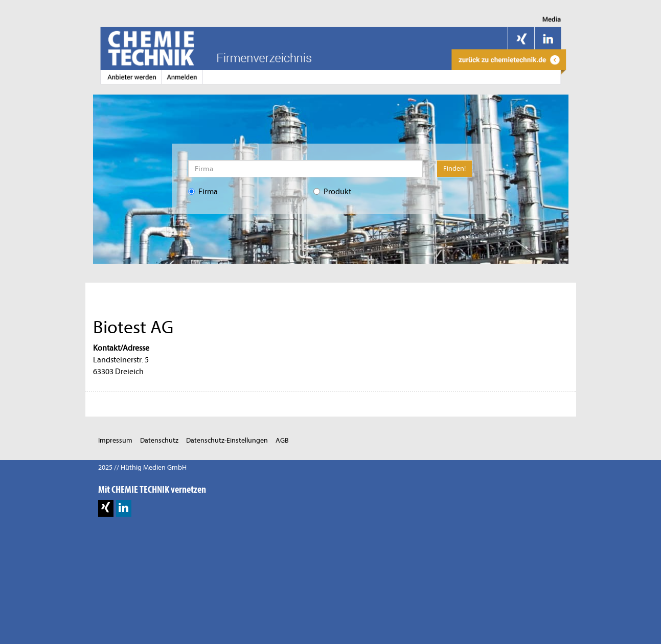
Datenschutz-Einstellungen (227, 440)
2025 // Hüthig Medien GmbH (142, 467)
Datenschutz (159, 440)
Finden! (454, 168)
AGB (282, 440)
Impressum (115, 440)
